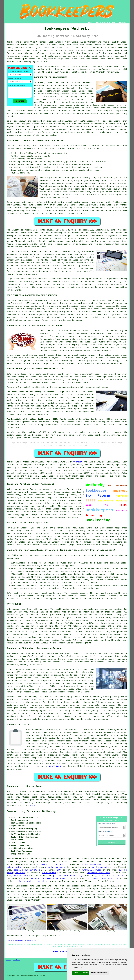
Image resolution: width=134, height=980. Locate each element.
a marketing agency (56, 867)
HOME (90, 22)
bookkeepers (55, 593)
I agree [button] (76, 973)
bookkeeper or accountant (112, 56)
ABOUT (104, 22)
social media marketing (27, 870)
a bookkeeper (85, 72)
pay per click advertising (68, 876)
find (15, 791)
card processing (101, 867)
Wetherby (78, 462)
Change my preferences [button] (99, 973)
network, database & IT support (50, 878)
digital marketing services (33, 881)
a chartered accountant (111, 876)
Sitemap (8, 960)
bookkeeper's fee (113, 105)
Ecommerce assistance (99, 873)
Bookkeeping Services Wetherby (31, 811)
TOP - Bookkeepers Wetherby (21, 940)
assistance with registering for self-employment (53, 732)
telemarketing (14, 867)
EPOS (59, 870)
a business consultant (50, 864)
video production (92, 864)
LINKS (97, 22)
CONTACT (112, 22)
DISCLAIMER (122, 22)
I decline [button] (85, 973)
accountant (55, 127)
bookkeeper (74, 800)
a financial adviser (90, 870)
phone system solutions (105, 878)
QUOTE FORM (55, 766)
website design (22, 876)
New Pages (16, 960)
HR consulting (50, 873)
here (33, 805)
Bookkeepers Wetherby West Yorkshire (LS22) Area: (34, 42)
